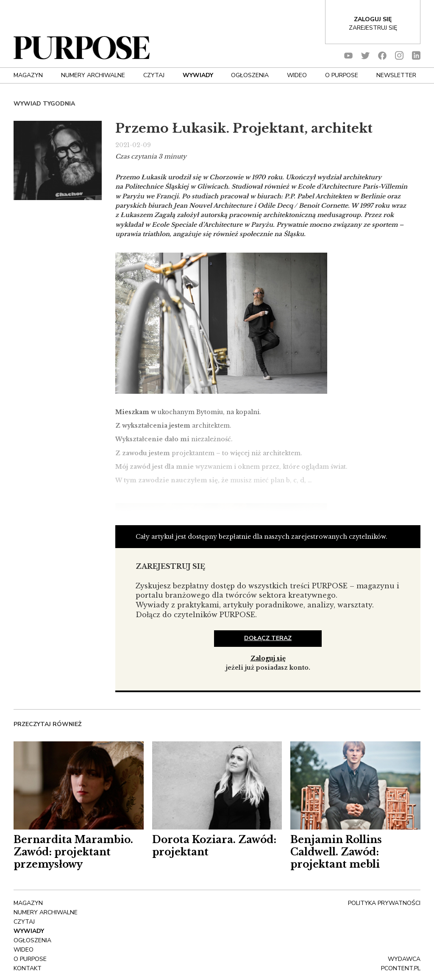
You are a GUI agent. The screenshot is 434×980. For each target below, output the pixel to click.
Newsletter (396, 75)
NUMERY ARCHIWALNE (93, 75)
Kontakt (28, 968)
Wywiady (198, 75)
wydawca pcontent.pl (401, 964)
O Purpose (342, 75)
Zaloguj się (268, 658)
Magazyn (28, 75)
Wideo (297, 75)
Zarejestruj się (373, 28)
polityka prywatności (384, 903)
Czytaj (154, 75)
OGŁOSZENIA (250, 75)
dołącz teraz (268, 638)
